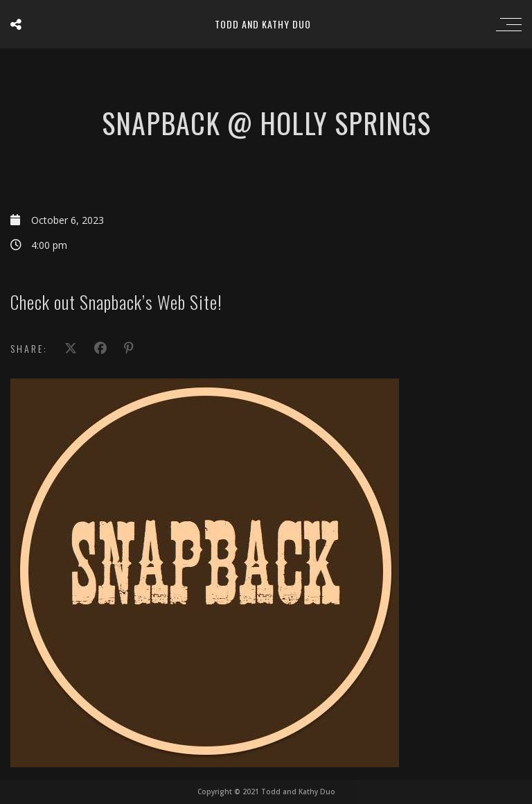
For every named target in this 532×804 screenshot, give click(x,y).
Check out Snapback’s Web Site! (116, 302)
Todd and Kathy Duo (263, 24)
